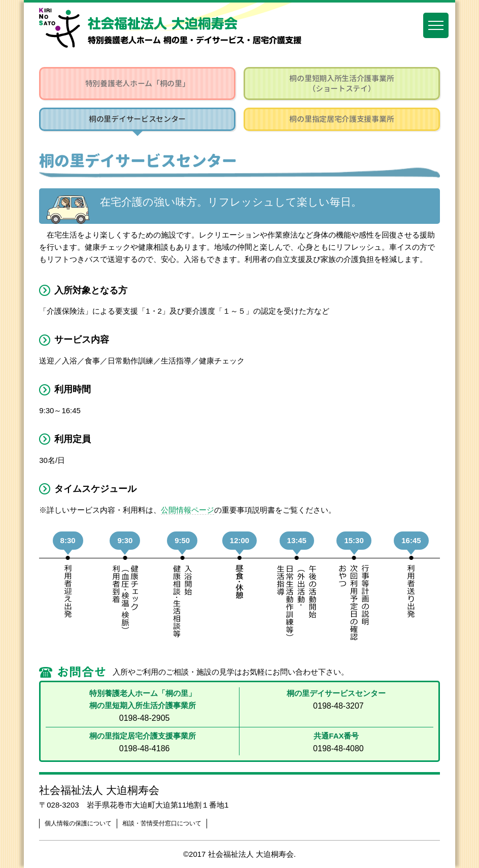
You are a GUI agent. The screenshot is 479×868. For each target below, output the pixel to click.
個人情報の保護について (78, 823)
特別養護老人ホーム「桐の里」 (138, 84)
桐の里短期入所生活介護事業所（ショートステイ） (341, 84)
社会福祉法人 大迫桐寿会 (99, 790)
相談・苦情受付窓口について (162, 823)
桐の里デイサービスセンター (137, 119)
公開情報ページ (187, 510)
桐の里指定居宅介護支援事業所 (341, 119)
